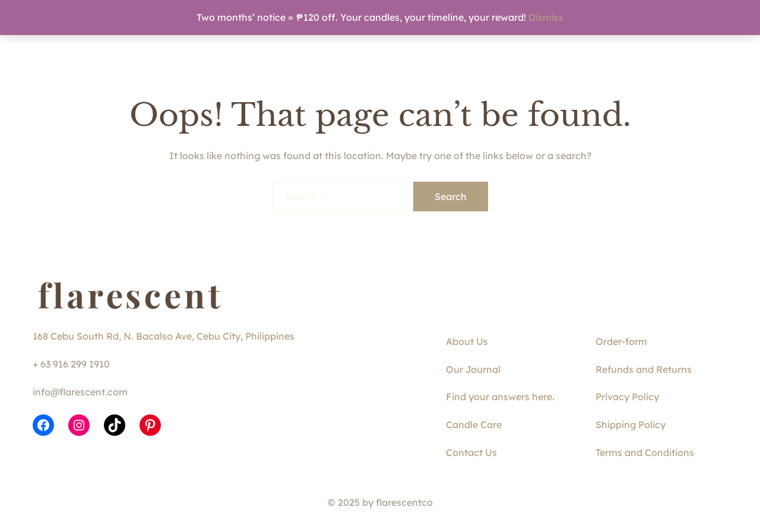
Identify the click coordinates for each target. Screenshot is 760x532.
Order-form (621, 341)
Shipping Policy (631, 425)
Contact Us (471, 452)
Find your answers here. (500, 397)
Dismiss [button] (546, 17)
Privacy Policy (627, 397)
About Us (467, 341)
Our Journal (473, 369)
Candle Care (474, 425)
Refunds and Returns (644, 369)
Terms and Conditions (645, 452)
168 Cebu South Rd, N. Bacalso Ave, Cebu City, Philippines (164, 336)
